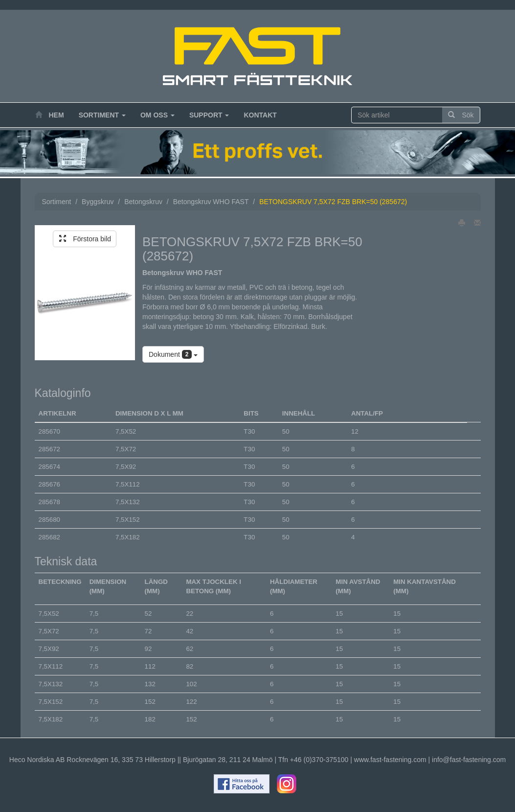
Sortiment (102, 115)
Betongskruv (143, 202)
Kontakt (260, 115)
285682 (49, 537)
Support (209, 115)
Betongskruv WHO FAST (211, 202)
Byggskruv (98, 202)
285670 (49, 431)
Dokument (173, 354)
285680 (49, 520)
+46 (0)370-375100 (319, 760)
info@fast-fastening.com (469, 760)
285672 (49, 449)
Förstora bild (85, 239)
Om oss (157, 115)
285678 (49, 502)
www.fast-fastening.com (390, 760)
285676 (49, 484)
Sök (461, 115)
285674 (49, 467)
